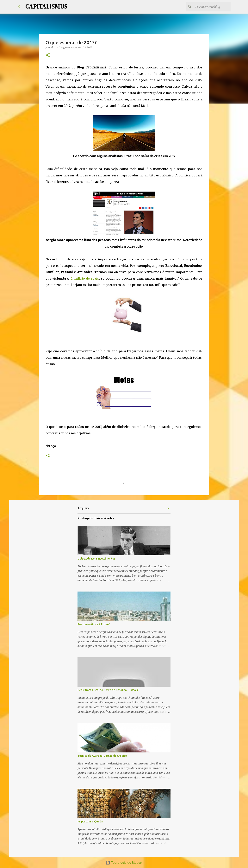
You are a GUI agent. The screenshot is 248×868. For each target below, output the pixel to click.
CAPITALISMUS (46, 7)
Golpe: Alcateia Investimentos (96, 559)
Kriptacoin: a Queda (90, 821)
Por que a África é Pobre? (94, 624)
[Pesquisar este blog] (210, 7)
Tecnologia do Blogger (124, 863)
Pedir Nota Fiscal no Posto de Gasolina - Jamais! (108, 690)
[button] (48, 55)
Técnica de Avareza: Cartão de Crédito (102, 756)
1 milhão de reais (85, 278)
